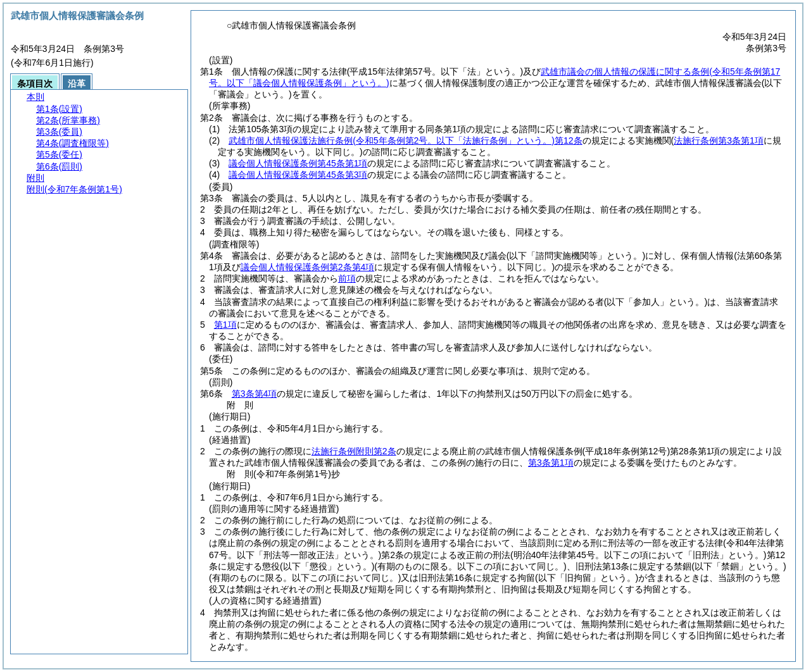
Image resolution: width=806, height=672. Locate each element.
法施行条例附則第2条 (354, 451)
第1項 (225, 325)
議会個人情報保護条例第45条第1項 (298, 163)
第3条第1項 (551, 463)
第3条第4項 (255, 394)
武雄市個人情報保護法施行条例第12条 (405, 140)
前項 (347, 278)
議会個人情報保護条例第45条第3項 (298, 175)
